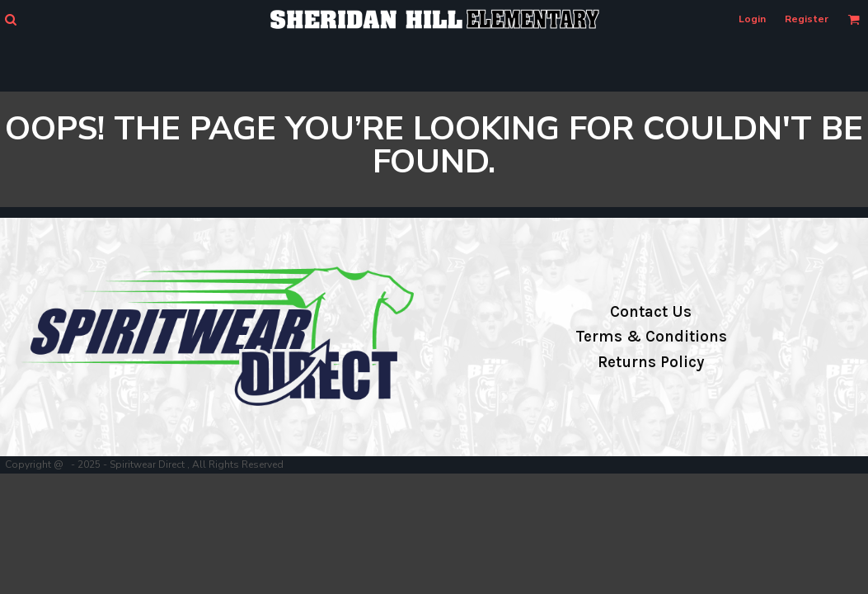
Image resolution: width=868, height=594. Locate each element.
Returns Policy (651, 362)
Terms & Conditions (651, 337)
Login (752, 19)
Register (807, 19)
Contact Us (651, 312)
